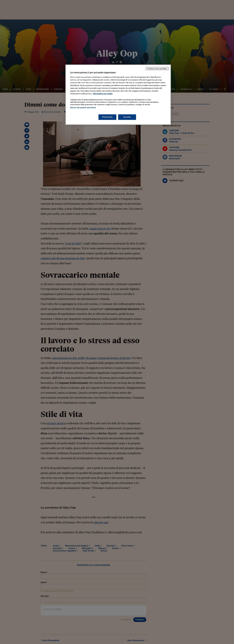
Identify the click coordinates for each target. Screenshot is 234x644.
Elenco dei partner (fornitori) (83, 108)
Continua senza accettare (157, 69)
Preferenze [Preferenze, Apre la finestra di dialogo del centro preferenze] (107, 117)
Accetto (127, 117)
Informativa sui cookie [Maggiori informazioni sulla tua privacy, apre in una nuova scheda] (103, 94)
